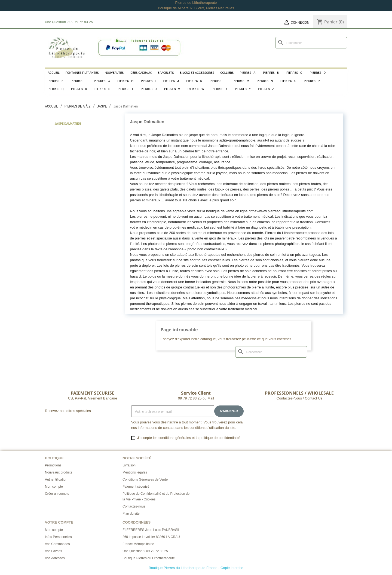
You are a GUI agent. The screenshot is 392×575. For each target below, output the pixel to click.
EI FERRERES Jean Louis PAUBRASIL (151, 530)
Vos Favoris (53, 551)
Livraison (129, 465)
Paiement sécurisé (136, 487)
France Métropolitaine (138, 544)
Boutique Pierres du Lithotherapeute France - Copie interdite (196, 568)
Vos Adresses (55, 558)
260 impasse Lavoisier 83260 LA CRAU (151, 537)
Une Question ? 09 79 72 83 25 (145, 551)
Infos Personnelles (58, 537)
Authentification (56, 479)
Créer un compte (57, 494)
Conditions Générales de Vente (145, 479)
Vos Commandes (57, 544)
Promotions (53, 465)
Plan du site (131, 513)
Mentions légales (135, 472)
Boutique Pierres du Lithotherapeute (149, 558)
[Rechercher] (311, 43)
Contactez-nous (134, 506)
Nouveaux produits (59, 472)
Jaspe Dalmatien (68, 124)
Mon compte (54, 487)
